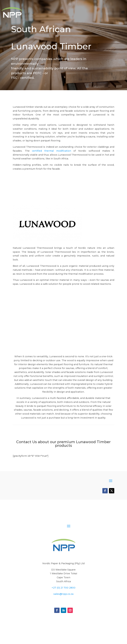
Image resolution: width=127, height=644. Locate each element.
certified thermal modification (51, 151)
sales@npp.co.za (63, 594)
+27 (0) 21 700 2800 (63, 588)
